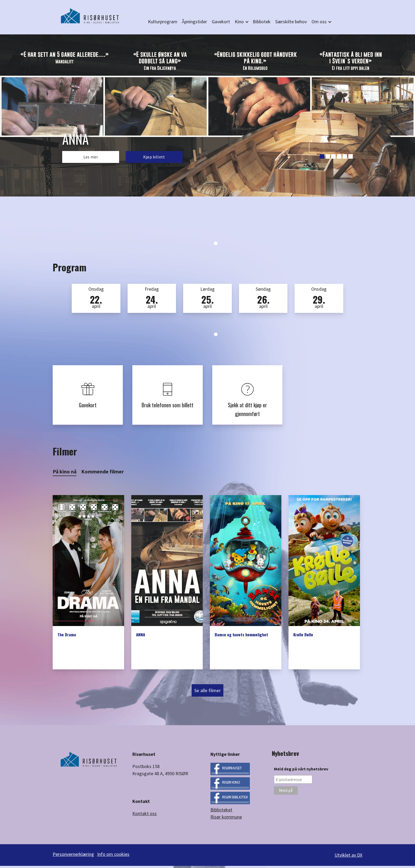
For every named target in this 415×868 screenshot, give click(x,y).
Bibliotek (262, 22)
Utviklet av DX (348, 858)
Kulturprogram (163, 22)
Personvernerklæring (73, 858)
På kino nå (65, 475)
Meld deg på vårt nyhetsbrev (301, 773)
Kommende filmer (103, 475)
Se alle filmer (207, 694)
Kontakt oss (145, 817)
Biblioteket (221, 814)
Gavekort (221, 22)
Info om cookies (115, 858)
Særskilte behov (291, 22)
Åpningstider (194, 22)
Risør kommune (226, 821)
